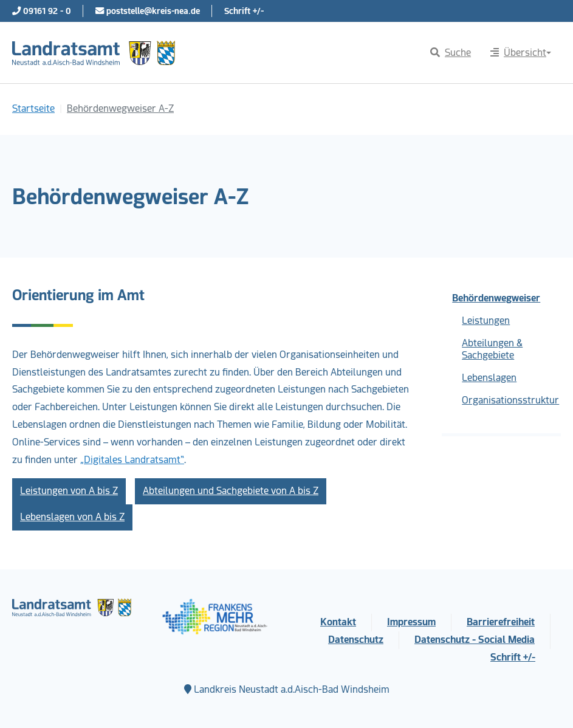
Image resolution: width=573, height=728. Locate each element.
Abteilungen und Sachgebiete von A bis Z (231, 491)
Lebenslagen (489, 378)
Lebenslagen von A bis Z (72, 517)
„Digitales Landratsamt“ (132, 460)
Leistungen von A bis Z (69, 491)
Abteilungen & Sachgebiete (492, 349)
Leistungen (486, 321)
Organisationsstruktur (510, 400)
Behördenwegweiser (496, 298)
